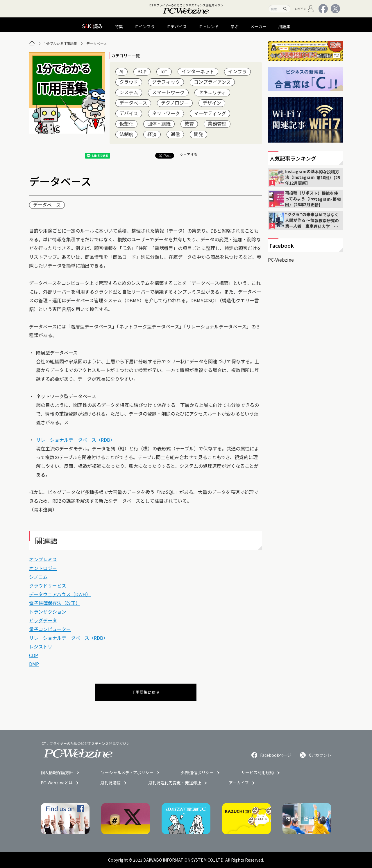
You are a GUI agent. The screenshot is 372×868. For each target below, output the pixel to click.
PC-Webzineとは (57, 783)
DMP (34, 664)
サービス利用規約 (257, 772)
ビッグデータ (43, 620)
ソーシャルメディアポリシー (127, 772)
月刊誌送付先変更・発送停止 (175, 783)
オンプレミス (43, 559)
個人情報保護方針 (57, 772)
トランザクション (48, 612)
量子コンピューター (50, 629)
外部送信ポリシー (197, 772)
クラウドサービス (48, 585)
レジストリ (41, 646)
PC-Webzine (281, 260)
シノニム (38, 577)
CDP (34, 655)
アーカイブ (239, 783)
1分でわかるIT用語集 (61, 43)
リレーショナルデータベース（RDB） (75, 440)
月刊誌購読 (110, 783)
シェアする (189, 154)
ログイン (304, 9)
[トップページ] (32, 44)
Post (164, 156)
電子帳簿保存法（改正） (55, 603)
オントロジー (43, 568)
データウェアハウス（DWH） (60, 594)
